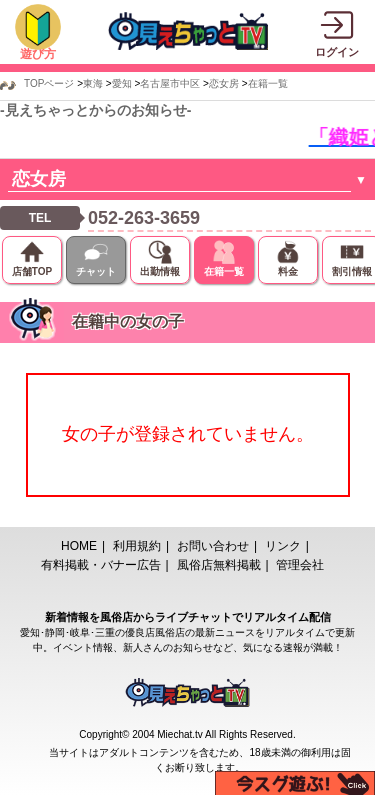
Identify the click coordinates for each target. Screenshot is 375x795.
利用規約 (137, 546)
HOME (79, 546)
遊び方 (38, 54)
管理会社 (300, 565)
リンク (283, 546)
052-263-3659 (144, 218)
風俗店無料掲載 (219, 565)
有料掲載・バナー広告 (101, 565)
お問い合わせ (213, 546)
